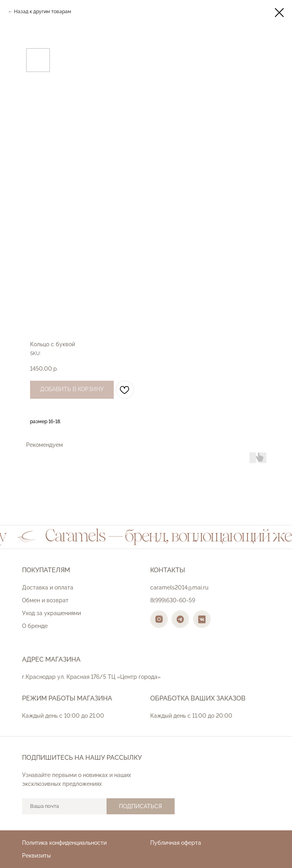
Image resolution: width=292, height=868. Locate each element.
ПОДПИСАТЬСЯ (140, 806)
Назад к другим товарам (43, 12)
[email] (64, 806)
